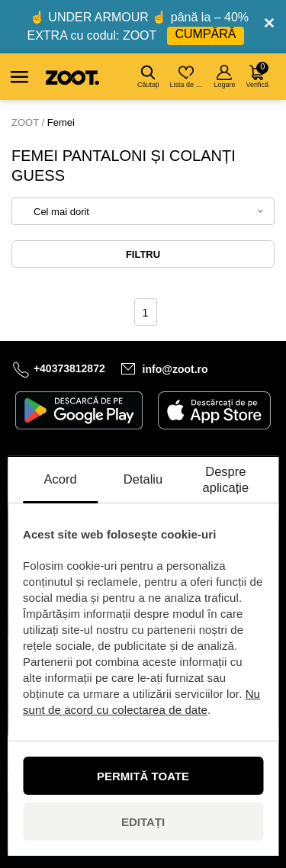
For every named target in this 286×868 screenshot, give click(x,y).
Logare (224, 77)
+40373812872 (69, 368)
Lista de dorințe (187, 77)
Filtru (143, 254)
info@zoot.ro (175, 369)
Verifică (257, 75)
